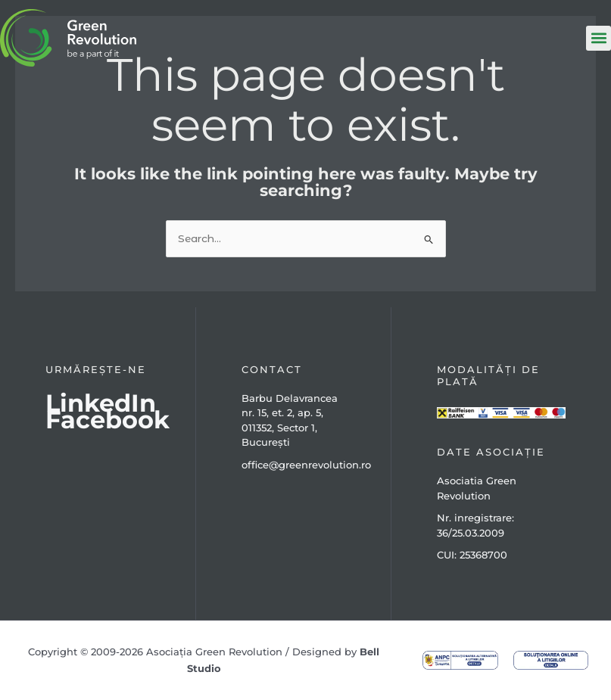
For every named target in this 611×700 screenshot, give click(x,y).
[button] (599, 38)
